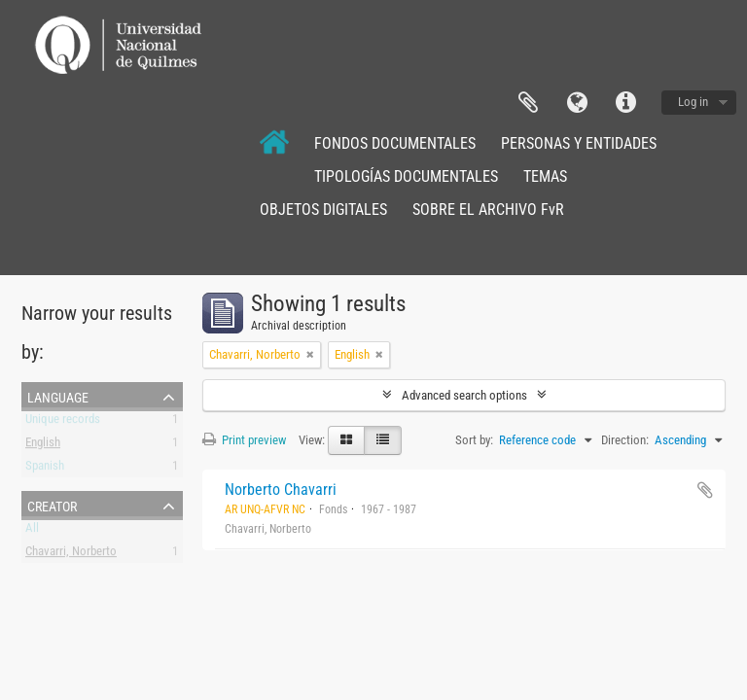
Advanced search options (464, 395)
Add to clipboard (705, 490)
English (43, 446)
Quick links (625, 103)
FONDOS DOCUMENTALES (395, 143)
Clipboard (528, 103)
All (32, 531)
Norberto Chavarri (281, 490)
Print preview (244, 440)
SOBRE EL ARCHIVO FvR (488, 210)
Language (577, 103)
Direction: (625, 440)
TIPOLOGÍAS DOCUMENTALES (406, 176)
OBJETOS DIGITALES (323, 210)
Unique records (63, 422)
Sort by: (474, 440)
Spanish (45, 469)
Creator (52, 505)
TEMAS (545, 176)
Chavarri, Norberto (71, 555)
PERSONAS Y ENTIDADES (579, 143)
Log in (693, 102)
